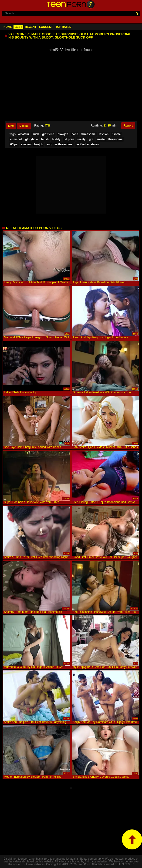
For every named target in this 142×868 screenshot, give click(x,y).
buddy (56, 139)
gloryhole (31, 139)
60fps (14, 144)
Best (18, 27)
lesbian (104, 134)
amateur (24, 134)
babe (75, 134)
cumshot (16, 139)
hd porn (69, 139)
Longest (46, 27)
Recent (31, 27)
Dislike (24, 126)
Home (8, 27)
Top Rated (63, 27)
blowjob (63, 134)
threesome (89, 134)
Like (11, 126)
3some (116, 134)
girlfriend (48, 134)
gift (91, 139)
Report (128, 126)
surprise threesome (59, 144)
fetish (45, 139)
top (132, 839)
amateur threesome (110, 139)
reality (81, 139)
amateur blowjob (32, 144)
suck (35, 134)
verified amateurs (87, 144)
